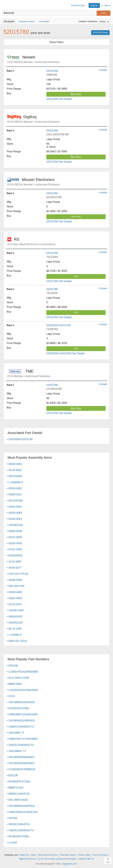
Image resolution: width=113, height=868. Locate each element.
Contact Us (24, 855)
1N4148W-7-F (16, 733)
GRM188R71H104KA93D (23, 714)
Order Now (76, 217)
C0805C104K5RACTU (21, 727)
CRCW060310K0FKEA (22, 702)
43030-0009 (15, 580)
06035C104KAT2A (19, 824)
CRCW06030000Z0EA (21, 757)
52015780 (52, 71)
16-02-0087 (15, 562)
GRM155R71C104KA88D (23, 739)
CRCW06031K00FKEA (22, 806)
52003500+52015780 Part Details (66, 353)
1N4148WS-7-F (17, 751)
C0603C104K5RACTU (21, 745)
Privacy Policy (84, 855)
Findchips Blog (78, 5)
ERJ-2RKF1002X (18, 800)
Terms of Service (100, 855)
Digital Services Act (27, 859)
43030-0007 (15, 495)
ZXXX (12, 696)
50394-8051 (15, 519)
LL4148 (13, 843)
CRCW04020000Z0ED (21, 763)
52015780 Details (100, 33)
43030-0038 (15, 531)
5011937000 (15, 501)
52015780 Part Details (59, 99)
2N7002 (13, 818)
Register (94, 5)
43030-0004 (15, 513)
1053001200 (15, 623)
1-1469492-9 (16, 482)
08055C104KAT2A (19, 794)
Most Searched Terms (48, 855)
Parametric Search (68, 855)
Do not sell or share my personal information (57, 859)
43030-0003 (15, 543)
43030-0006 (15, 592)
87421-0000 (15, 549)
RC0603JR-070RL (19, 836)
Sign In (108, 5)
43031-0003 (15, 598)
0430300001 (15, 617)
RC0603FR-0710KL (20, 782)
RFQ (76, 276)
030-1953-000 (16, 586)
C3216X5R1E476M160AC (23, 690)
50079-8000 (15, 476)
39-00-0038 (15, 470)
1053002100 (15, 525)
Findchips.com (5, 5)
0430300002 (15, 556)
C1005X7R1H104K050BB (23, 672)
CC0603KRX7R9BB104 (22, 769)
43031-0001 (15, 507)
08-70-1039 (15, 629)
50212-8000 (15, 537)
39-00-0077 (15, 568)
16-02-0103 (15, 604)
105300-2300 (16, 610)
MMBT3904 (15, 684)
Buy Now (76, 94)
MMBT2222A (16, 788)
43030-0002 (15, 488)
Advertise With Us (86, 859)
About (33, 855)
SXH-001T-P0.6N (18, 574)
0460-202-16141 (18, 641)
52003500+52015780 (59, 325)
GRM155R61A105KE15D (23, 812)
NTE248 (13, 666)
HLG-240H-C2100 (19, 678)
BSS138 (13, 775)
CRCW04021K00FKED (22, 721)
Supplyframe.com (69, 864)
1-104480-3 (15, 635)
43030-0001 (15, 464)
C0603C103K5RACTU (21, 830)
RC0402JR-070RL (19, 708)
